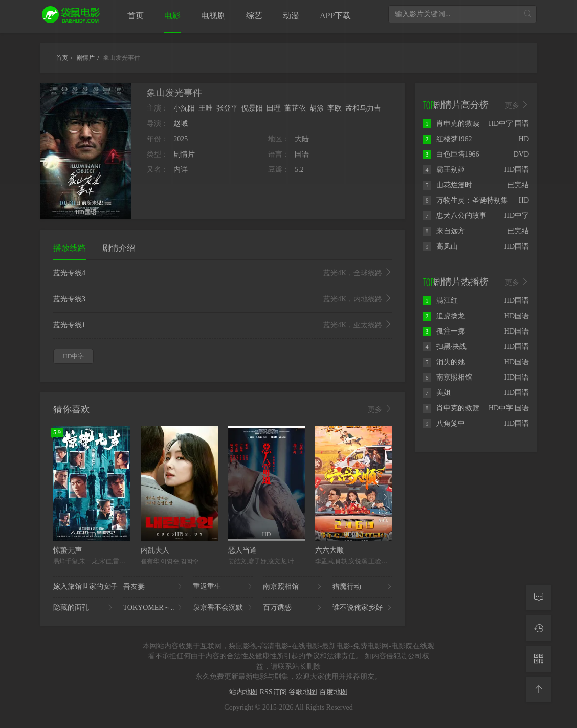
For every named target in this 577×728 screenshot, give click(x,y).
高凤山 (440, 246)
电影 (172, 16)
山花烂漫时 (448, 185)
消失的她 (444, 362)
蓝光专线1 (223, 325)
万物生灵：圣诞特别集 (465, 200)
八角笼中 (444, 423)
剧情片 (184, 154)
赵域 (181, 124)
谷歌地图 (304, 692)
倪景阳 (252, 108)
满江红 (440, 301)
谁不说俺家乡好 (362, 608)
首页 (136, 16)
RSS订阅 (274, 692)
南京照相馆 (293, 587)
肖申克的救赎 (451, 124)
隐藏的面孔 (83, 608)
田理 (274, 108)
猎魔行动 (362, 587)
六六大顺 (329, 550)
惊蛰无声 (68, 550)
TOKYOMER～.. (153, 608)
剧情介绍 (119, 248)
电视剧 (213, 16)
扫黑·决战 (445, 347)
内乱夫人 (155, 550)
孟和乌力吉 (363, 108)
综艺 (254, 16)
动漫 (291, 16)
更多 (380, 409)
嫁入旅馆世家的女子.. (83, 587)
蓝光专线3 (223, 299)
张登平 (227, 108)
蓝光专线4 (223, 273)
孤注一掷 (444, 331)
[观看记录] (539, 628)
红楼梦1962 (448, 139)
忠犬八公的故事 (455, 216)
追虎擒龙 (444, 316)
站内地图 (245, 692)
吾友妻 (153, 587)
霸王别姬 (444, 170)
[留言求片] (539, 598)
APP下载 (335, 16)
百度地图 (334, 692)
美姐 (437, 393)
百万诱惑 (293, 608)
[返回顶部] (539, 690)
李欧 (335, 108)
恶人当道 (242, 550)
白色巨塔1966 (451, 154)
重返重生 (223, 587)
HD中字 (73, 356)
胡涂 (317, 108)
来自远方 (444, 231)
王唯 (206, 108)
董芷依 (295, 108)
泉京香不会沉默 (223, 608)
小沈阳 (184, 108)
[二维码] (539, 659)
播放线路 (70, 248)
